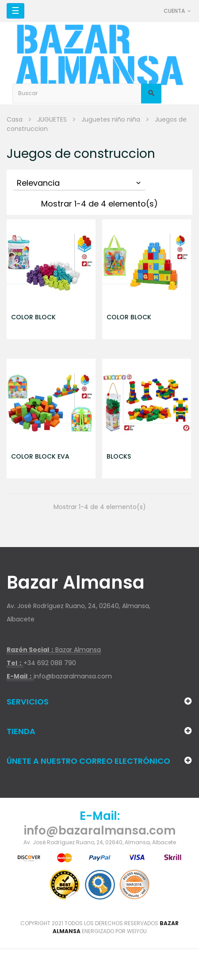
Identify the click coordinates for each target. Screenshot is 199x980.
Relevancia (80, 183)
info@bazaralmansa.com (73, 676)
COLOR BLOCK (33, 317)
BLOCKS (119, 456)
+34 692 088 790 (50, 663)
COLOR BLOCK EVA (40, 456)
